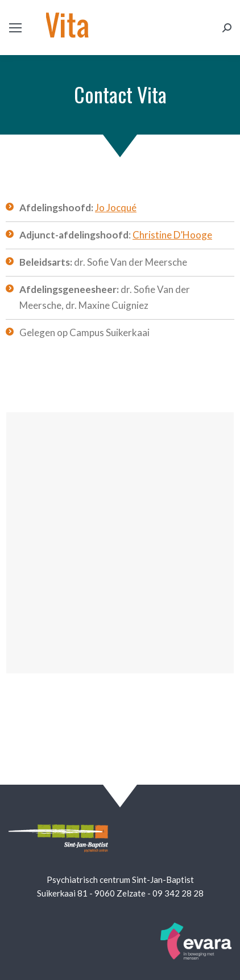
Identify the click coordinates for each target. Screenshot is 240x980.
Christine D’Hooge (172, 235)
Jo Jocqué (116, 208)
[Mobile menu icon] (15, 28)
